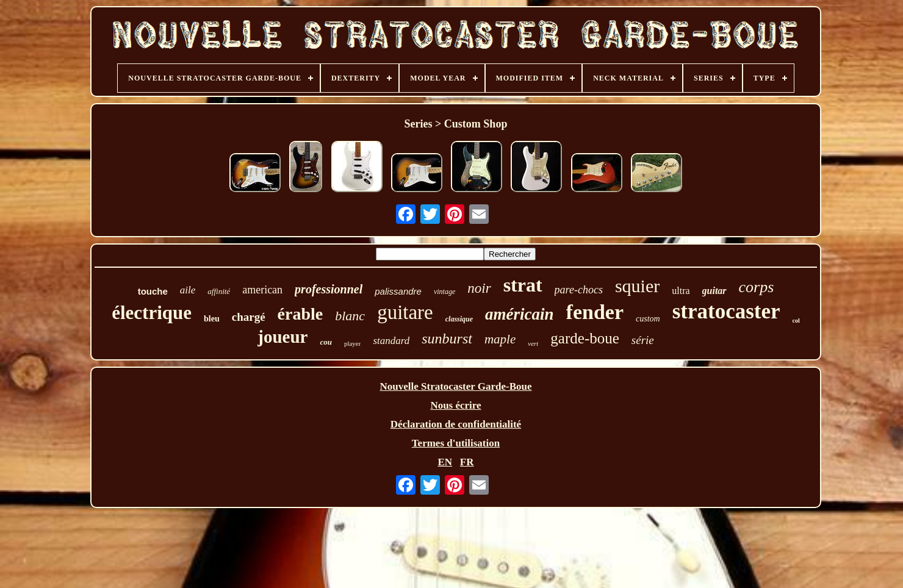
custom (648, 319)
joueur (282, 337)
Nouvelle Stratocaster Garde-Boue (456, 386)
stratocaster (726, 311)
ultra (681, 291)
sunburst (447, 339)
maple (500, 339)
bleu (212, 319)
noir (479, 288)
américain (520, 314)
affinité (219, 291)
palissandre (398, 291)
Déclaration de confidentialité (456, 424)
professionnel (329, 289)
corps (757, 287)
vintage (444, 292)
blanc (350, 316)
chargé (249, 317)
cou (326, 342)
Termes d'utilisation (456, 443)
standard (391, 341)
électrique (152, 313)
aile (188, 290)
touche (153, 291)
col (796, 321)
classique (459, 319)
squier (637, 286)
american (262, 290)
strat (523, 285)
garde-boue (585, 338)
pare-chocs (579, 290)
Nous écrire (455, 405)
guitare (405, 312)
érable (300, 314)
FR (467, 462)
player (352, 343)
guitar (714, 291)
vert (533, 343)
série (643, 340)
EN (445, 462)
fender (595, 312)
